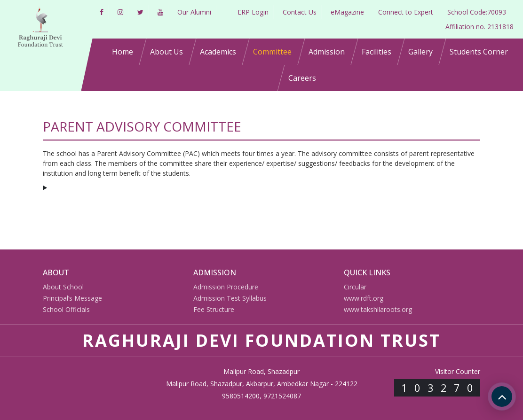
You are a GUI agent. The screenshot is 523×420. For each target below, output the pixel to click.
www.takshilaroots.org (378, 309)
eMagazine (347, 12)
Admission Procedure (226, 287)
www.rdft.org (364, 298)
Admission (327, 52)
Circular (355, 287)
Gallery (420, 52)
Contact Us (300, 12)
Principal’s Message (72, 298)
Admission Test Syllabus (230, 298)
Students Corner (479, 52)
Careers (302, 78)
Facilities (376, 52)
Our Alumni (194, 12)
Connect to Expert (406, 12)
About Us (166, 52)
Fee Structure (214, 309)
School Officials (66, 309)
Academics (218, 52)
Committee (272, 52)
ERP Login (253, 12)
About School (63, 287)
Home (123, 52)
